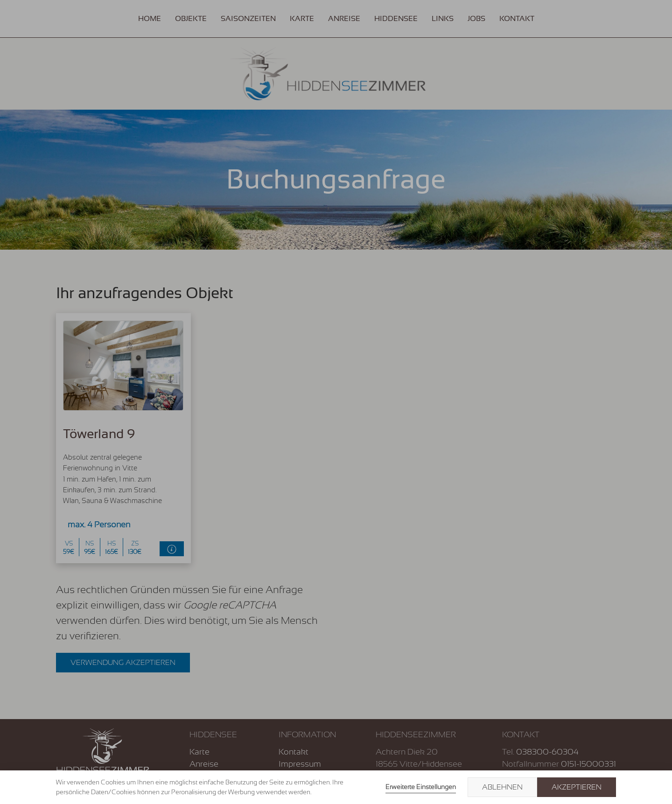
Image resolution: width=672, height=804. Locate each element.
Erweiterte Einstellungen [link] (421, 787)
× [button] (654, 787)
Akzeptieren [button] (577, 787)
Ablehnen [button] (502, 787)
